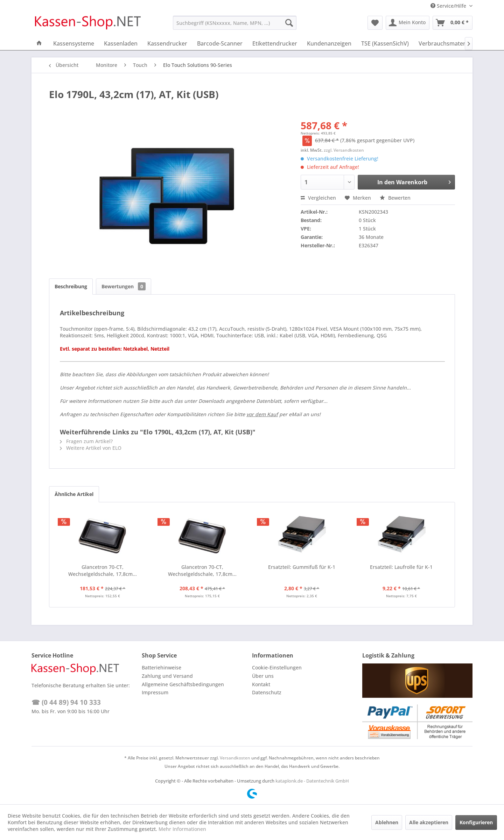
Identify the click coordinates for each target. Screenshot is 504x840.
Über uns (263, 676)
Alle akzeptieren (429, 822)
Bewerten (395, 198)
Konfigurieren (476, 822)
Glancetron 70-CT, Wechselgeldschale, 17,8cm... (103, 570)
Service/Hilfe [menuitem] (449, 6)
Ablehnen (387, 822)
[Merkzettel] (375, 23)
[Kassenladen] (121, 43)
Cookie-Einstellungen (277, 667)
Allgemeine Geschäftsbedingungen (183, 684)
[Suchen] (289, 23)
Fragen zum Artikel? (86, 441)
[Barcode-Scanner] (220, 43)
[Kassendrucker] (167, 43)
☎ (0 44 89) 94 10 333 (66, 702)
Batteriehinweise (162, 667)
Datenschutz (267, 692)
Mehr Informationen (182, 829)
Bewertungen (124, 286)
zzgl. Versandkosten (344, 150)
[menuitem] (235, 23)
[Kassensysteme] (74, 43)
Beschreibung (71, 286)
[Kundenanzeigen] (329, 43)
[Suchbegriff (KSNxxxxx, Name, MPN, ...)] (235, 23)
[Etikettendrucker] (275, 43)
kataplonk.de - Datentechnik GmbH (312, 781)
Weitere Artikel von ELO (91, 448)
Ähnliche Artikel (74, 494)
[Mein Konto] (408, 23)
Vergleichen (318, 198)
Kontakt (261, 684)
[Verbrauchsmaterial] (445, 43)
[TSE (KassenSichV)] (385, 43)
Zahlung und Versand (167, 676)
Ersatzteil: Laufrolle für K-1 (401, 567)
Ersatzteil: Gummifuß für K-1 (302, 567)
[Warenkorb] (453, 23)
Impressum (155, 692)
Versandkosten (235, 758)
